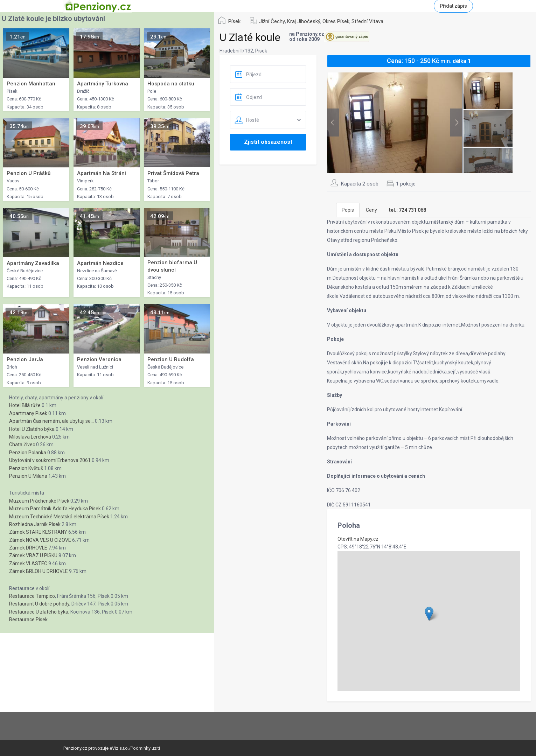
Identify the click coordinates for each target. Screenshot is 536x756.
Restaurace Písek (28, 619)
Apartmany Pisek (28, 413)
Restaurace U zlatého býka (39, 612)
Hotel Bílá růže (25, 405)
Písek (234, 21)
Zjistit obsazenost (268, 142)
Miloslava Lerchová (30, 437)
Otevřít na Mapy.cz (358, 539)
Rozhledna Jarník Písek (35, 524)
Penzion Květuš (26, 468)
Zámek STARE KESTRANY (38, 532)
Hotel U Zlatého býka (32, 429)
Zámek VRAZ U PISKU (33, 555)
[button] (429, 614)
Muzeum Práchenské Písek (39, 501)
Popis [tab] (348, 210)
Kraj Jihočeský (304, 21)
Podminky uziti (145, 748)
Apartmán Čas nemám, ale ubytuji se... (51, 421)
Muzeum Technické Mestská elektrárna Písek (59, 517)
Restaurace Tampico (32, 596)
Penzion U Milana (28, 476)
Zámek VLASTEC (28, 563)
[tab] (408, 210)
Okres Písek (336, 21)
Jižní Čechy (272, 21)
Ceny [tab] (371, 210)
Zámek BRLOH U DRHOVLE (39, 571)
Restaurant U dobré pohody (39, 604)
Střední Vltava (367, 21)
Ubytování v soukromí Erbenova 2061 (50, 460)
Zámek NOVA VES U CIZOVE (40, 540)
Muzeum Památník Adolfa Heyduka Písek (55, 509)
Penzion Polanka (28, 453)
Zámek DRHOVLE (28, 548)
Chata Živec (22, 444)
